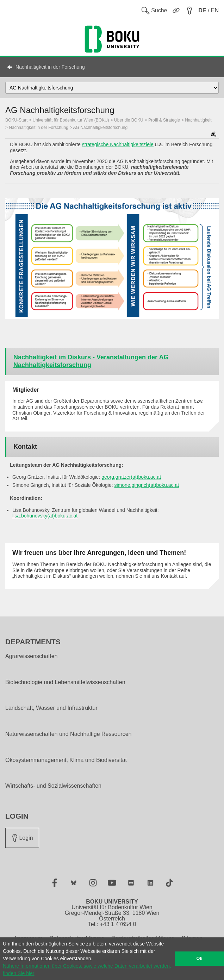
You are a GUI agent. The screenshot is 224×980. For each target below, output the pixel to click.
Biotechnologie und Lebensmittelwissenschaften (65, 682)
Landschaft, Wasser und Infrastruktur (51, 708)
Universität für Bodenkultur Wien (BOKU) (71, 120)
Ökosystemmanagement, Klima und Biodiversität (66, 760)
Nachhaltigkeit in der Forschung (50, 67)
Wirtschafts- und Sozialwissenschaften (53, 786)
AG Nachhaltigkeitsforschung (101, 128)
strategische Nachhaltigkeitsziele (118, 144)
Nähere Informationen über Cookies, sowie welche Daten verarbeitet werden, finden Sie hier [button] (87, 970)
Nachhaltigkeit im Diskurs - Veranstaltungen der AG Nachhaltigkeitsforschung (91, 361)
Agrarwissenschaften (32, 656)
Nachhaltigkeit (198, 120)
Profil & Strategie (164, 120)
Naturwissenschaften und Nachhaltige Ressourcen (68, 734)
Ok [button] (200, 959)
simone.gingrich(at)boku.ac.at (147, 485)
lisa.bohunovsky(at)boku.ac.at (45, 516)
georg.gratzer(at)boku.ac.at (131, 477)
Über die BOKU (129, 120)
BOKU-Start (16, 120)
